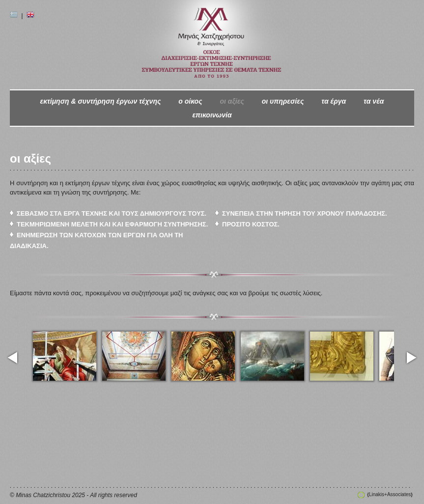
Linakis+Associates (390, 494)
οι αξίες (232, 101)
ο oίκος (190, 101)
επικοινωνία (212, 115)
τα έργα (334, 101)
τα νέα (374, 101)
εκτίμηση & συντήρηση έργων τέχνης (100, 101)
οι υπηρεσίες (283, 101)
